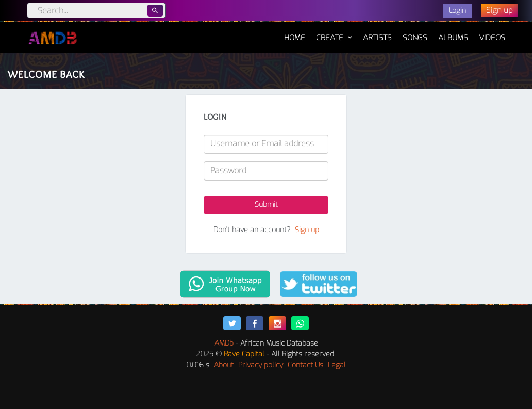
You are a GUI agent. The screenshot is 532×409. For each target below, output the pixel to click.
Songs (415, 38)
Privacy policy (261, 365)
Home (295, 32)
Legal (337, 365)
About (224, 365)
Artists (377, 38)
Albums (453, 38)
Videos (492, 38)
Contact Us (305, 365)
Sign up (307, 230)
